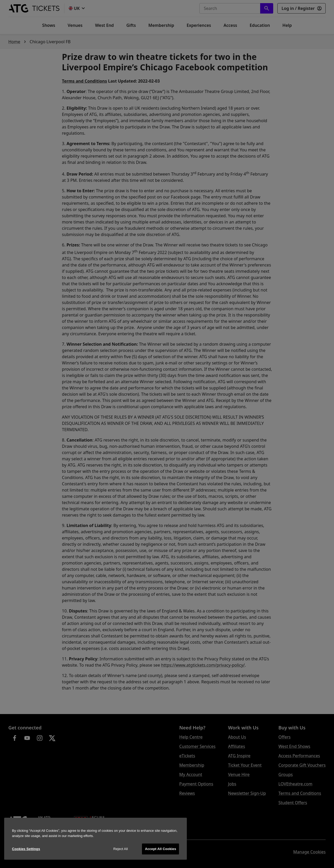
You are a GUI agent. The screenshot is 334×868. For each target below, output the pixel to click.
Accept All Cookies (160, 849)
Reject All (121, 849)
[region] (96, 839)
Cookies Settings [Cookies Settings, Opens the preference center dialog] (26, 849)
